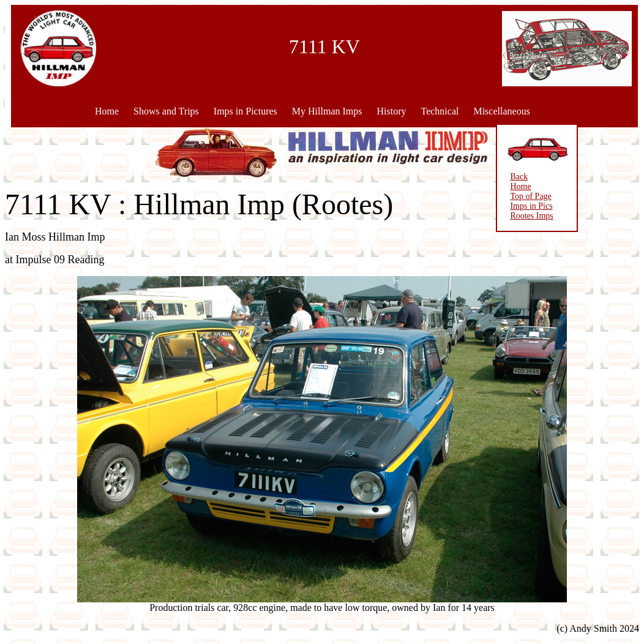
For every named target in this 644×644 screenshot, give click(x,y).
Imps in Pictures (245, 111)
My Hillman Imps (327, 111)
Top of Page (521, 196)
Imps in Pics (521, 206)
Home (107, 111)
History (391, 111)
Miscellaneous (501, 111)
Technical (440, 111)
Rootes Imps (522, 216)
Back (509, 177)
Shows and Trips (166, 111)
